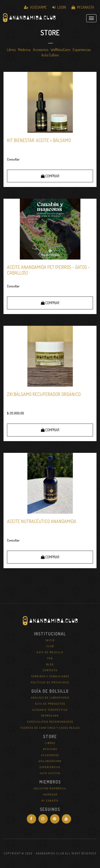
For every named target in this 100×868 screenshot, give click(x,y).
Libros (11, 50)
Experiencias (82, 50)
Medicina (24, 50)
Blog (50, 664)
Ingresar (50, 795)
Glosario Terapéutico (50, 710)
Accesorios (41, 50)
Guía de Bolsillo (50, 652)
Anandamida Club (29, 18)
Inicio (50, 640)
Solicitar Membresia (50, 788)
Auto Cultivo (50, 55)
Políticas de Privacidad (50, 682)
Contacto (50, 670)
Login (59, 7)
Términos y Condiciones (50, 676)
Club (50, 646)
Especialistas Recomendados (50, 722)
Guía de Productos (50, 704)
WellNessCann (60, 50)
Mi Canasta (83, 7)
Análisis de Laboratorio (50, 698)
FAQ (50, 658)
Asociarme (35, 7)
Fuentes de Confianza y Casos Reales (50, 728)
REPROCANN (50, 716)
